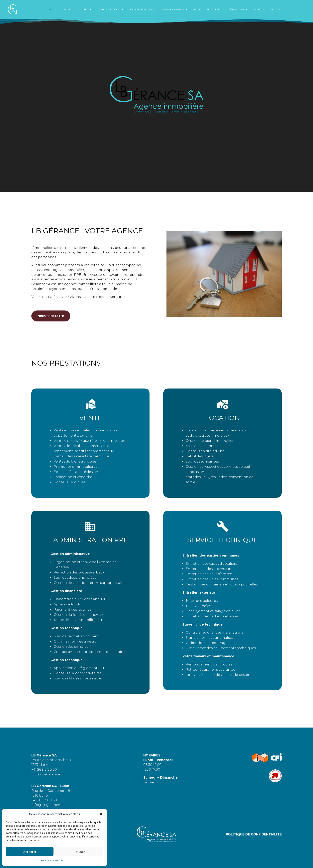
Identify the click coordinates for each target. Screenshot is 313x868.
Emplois (258, 9)
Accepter (30, 852)
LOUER (68, 9)
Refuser (79, 852)
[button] (101, 814)
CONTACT (274, 9)
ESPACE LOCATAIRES (172, 9)
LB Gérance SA (235, 9)
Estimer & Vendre (109, 9)
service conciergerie (207, 9)
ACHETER (83, 9)
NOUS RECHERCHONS (142, 9)
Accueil (54, 9)
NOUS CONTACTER (51, 319)
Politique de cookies (52, 861)
